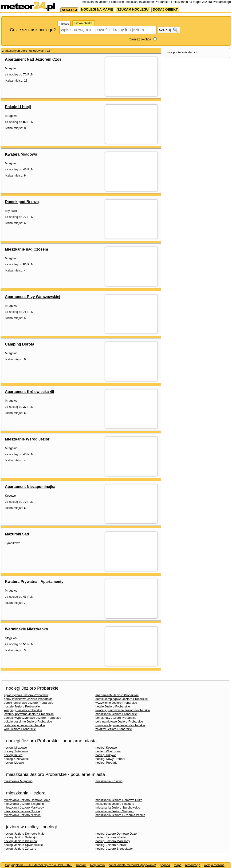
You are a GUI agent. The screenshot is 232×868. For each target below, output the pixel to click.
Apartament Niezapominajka (30, 487)
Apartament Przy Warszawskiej (33, 297)
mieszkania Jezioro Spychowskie (118, 807)
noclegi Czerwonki (16, 759)
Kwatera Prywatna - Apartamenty (34, 582)
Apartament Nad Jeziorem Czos (33, 59)
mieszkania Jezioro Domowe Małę (27, 800)
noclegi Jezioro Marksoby (113, 841)
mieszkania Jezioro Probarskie (116, 714)
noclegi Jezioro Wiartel (111, 837)
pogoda (165, 865)
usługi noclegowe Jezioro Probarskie (120, 725)
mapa (178, 865)
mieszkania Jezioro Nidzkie (22, 815)
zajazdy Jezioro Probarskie (114, 729)
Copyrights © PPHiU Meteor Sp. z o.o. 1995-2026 (39, 865)
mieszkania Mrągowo (18, 781)
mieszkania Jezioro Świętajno (24, 804)
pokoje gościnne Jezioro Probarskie (28, 721)
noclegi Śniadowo (16, 751)
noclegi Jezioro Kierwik (111, 845)
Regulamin (97, 865)
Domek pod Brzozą (22, 202)
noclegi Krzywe (106, 755)
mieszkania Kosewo (109, 781)
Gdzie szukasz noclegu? (33, 30)
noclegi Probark (106, 763)
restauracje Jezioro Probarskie (24, 725)
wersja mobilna (214, 865)
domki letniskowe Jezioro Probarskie (28, 703)
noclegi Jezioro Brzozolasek (114, 849)
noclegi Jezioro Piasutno (20, 841)
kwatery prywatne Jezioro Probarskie (29, 714)
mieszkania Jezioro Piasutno (115, 804)
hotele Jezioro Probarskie (113, 706)
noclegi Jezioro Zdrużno (20, 849)
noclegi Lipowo (14, 763)
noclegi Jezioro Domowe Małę (24, 834)
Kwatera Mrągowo (21, 154)
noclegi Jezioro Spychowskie (23, 845)
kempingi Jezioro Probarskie (23, 710)
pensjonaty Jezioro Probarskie (116, 718)
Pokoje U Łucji (18, 107)
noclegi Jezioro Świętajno (21, 837)
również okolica (140, 39)
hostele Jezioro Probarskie (22, 706)
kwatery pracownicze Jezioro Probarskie (123, 710)
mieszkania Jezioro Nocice (22, 811)
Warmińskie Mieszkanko (26, 629)
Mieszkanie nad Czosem (26, 249)
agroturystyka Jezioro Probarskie (26, 695)
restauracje (193, 865)
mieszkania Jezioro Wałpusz (115, 811)
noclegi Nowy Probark (110, 759)
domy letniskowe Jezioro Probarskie (28, 699)
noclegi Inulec (13, 755)
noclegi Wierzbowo (108, 751)
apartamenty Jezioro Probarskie (117, 695)
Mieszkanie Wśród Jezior (27, 439)
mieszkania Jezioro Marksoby (24, 807)
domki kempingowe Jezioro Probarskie (122, 699)
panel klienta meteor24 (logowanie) (132, 865)
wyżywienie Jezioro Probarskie (116, 703)
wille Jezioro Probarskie (20, 729)
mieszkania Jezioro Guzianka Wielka (120, 815)
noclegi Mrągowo (15, 748)
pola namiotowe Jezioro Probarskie (119, 721)
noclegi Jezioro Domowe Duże (116, 834)
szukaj (169, 30)
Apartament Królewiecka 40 (29, 392)
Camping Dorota (20, 344)
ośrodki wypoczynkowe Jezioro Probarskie (32, 718)
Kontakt (81, 865)
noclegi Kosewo (106, 748)
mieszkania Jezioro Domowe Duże (119, 800)
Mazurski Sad (17, 534)
